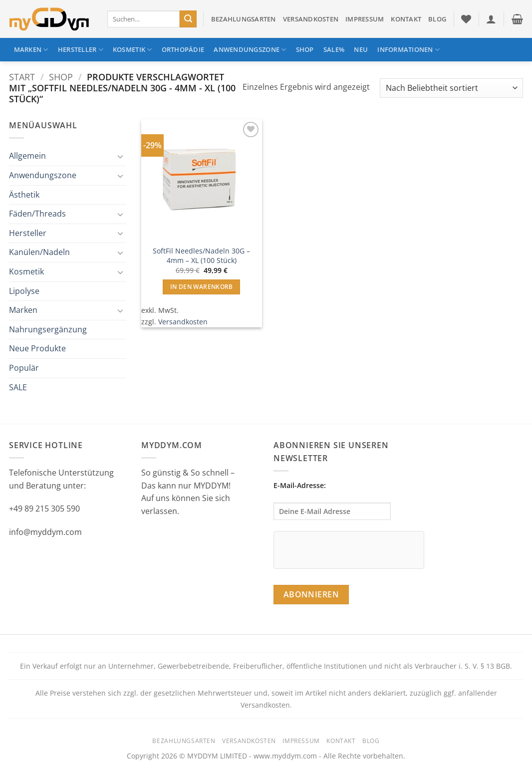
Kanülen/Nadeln (39, 252)
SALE (18, 387)
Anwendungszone (250, 50)
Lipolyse (24, 291)
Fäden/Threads (37, 214)
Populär (24, 368)
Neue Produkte (37, 348)
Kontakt (406, 19)
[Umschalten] (120, 156)
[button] (491, 19)
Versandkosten (311, 19)
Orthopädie (183, 49)
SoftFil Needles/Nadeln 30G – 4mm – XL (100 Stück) (201, 256)
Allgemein (27, 156)
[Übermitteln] (188, 19)
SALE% (334, 49)
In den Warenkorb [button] (202, 287)
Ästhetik (24, 195)
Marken (31, 50)
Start (22, 77)
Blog (437, 19)
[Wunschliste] (466, 19)
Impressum (365, 19)
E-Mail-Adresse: (332, 500)
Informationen (408, 50)
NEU (361, 49)
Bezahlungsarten (244, 19)
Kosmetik (133, 50)
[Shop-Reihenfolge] (451, 88)
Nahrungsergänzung (48, 329)
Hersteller (81, 50)
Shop (305, 49)
